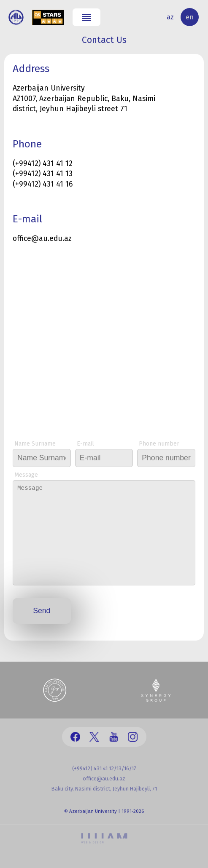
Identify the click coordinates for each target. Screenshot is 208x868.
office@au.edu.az (104, 779)
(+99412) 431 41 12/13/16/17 (104, 768)
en (190, 17)
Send (42, 611)
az (170, 17)
